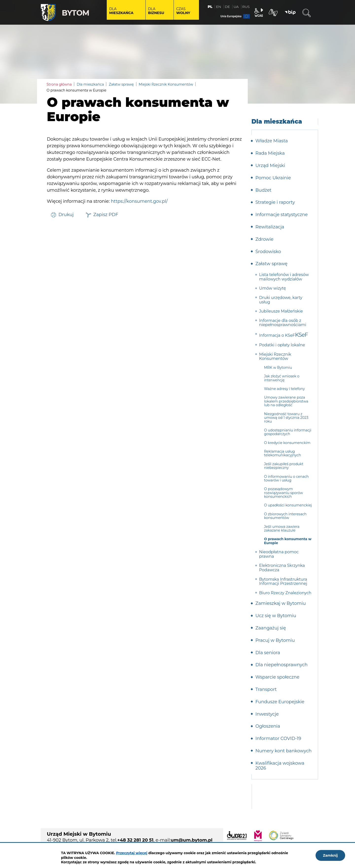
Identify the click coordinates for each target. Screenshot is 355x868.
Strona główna (59, 84)
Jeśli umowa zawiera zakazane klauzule (282, 528)
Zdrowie (264, 239)
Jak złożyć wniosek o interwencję (282, 378)
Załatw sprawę (121, 84)
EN (219, 7)
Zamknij (330, 855)
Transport (266, 689)
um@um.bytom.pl (192, 840)
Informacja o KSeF (277, 335)
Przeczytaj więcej (132, 853)
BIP (290, 13)
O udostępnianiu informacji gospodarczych (288, 432)
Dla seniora (268, 653)
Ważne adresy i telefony (284, 389)
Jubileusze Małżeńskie (281, 311)
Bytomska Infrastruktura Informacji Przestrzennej (283, 582)
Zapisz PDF (106, 214)
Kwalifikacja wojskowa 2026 (280, 766)
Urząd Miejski (270, 166)
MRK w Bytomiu (278, 368)
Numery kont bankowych (284, 751)
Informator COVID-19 (278, 739)
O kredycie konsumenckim (287, 443)
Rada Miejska (270, 153)
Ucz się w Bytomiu (276, 616)
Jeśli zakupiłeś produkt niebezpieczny (284, 466)
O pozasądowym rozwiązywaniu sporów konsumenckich (284, 493)
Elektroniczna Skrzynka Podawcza (282, 568)
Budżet (263, 190)
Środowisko (268, 252)
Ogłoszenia (268, 726)
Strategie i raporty (275, 202)
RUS (246, 7)
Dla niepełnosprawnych (282, 665)
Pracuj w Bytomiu (275, 640)
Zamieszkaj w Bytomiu (281, 603)
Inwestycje (267, 714)
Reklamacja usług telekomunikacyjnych (283, 453)
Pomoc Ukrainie (273, 178)
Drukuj (66, 214)
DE (227, 7)
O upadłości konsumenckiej (288, 505)
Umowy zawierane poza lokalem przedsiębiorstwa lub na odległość (286, 401)
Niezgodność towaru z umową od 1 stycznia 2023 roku (286, 418)
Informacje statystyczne (282, 215)
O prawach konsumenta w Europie (288, 541)
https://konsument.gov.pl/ (139, 201)
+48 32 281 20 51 (135, 840)
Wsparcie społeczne (277, 677)
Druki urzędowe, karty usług (281, 300)
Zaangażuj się (271, 628)
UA (236, 7)
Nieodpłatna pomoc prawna (279, 554)
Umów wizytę (273, 288)
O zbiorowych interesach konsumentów (285, 516)
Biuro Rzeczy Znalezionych (285, 593)
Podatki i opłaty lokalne (282, 345)
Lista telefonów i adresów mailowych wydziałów (284, 277)
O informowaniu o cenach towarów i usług (286, 478)
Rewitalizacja (270, 227)
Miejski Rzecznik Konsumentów (166, 84)
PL (210, 7)
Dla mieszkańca (90, 84)
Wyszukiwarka (306, 13)
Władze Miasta (272, 141)
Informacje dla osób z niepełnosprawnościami (283, 323)
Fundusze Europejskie (280, 702)
